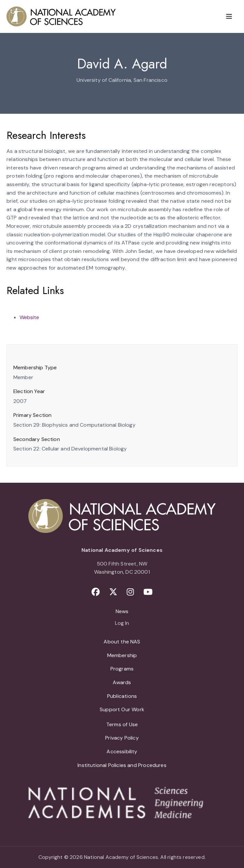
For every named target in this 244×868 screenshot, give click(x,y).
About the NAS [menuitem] (122, 642)
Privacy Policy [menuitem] (122, 738)
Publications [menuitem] (122, 696)
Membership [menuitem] (122, 655)
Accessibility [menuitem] (122, 751)
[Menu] (229, 16)
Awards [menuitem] (122, 682)
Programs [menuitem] (122, 669)
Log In (122, 624)
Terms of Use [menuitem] (122, 724)
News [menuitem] (122, 611)
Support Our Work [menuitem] (122, 709)
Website (29, 317)
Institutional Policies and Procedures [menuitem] (122, 765)
